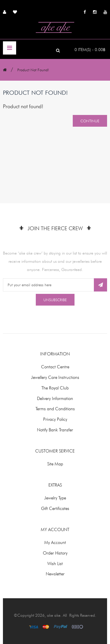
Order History (55, 553)
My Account (55, 543)
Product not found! (33, 70)
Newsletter (55, 574)
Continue (90, 121)
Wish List (55, 564)
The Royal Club (55, 388)
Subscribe (100, 285)
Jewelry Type (55, 498)
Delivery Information (55, 399)
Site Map (55, 464)
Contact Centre (55, 367)
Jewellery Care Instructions (55, 377)
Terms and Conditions (55, 409)
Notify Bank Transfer (55, 430)
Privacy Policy (55, 419)
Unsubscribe (55, 300)
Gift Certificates (55, 509)
